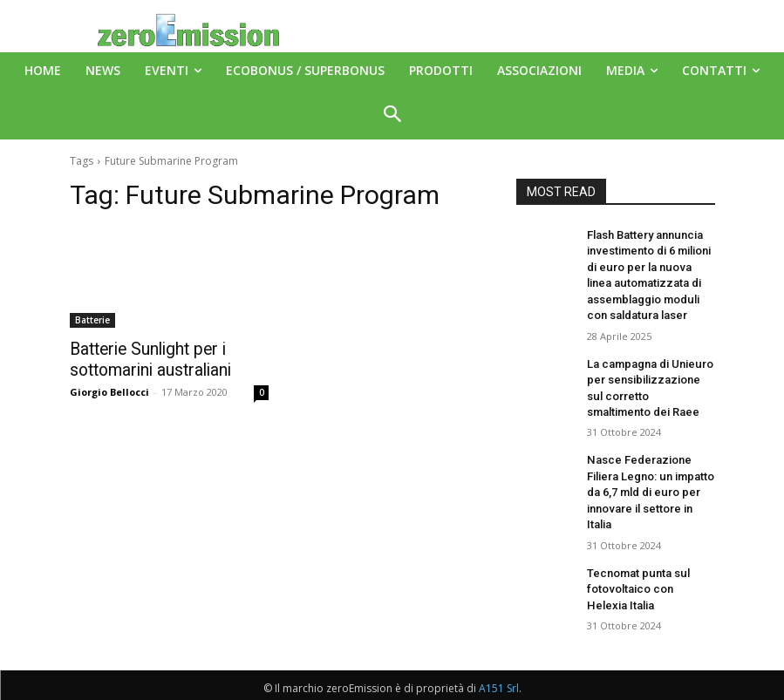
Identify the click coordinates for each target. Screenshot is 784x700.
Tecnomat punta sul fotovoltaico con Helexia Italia (646, 551)
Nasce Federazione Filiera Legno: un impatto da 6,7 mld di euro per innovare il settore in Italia (650, 467)
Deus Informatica (457, 684)
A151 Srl (499, 647)
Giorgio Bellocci (109, 389)
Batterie (92, 320)
